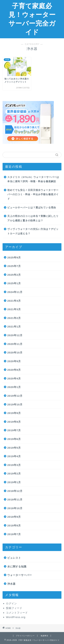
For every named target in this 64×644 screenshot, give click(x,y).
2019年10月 (15, 404)
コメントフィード (17, 613)
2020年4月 (14, 378)
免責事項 (44, 636)
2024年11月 (15, 292)
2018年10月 (15, 508)
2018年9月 (14, 517)
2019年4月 (14, 456)
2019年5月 (14, 448)
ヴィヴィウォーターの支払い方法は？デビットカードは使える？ (33, 231)
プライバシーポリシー (25, 636)
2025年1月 (14, 283)
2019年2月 (14, 474)
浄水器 (11, 584)
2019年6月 (14, 439)
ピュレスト (14, 558)
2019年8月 (14, 422)
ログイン (11, 603)
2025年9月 (14, 257)
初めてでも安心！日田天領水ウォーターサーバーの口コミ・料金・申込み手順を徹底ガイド (33, 194)
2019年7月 (14, 430)
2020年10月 (15, 353)
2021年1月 (14, 327)
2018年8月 (14, 525)
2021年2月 (14, 318)
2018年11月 (15, 499)
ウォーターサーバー (20, 575)
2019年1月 (14, 482)
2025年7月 (14, 266)
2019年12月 (15, 396)
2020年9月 (14, 361)
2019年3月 (14, 465)
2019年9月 (14, 413)
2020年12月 (15, 335)
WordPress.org (16, 617)
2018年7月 (14, 534)
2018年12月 (15, 491)
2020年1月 (14, 387)
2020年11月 (15, 344)
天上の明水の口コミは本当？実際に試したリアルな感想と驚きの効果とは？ (33, 218)
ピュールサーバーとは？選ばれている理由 (32, 208)
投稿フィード (14, 608)
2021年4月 (14, 301)
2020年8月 (14, 370)
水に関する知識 (17, 566)
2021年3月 (14, 309)
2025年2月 (14, 275)
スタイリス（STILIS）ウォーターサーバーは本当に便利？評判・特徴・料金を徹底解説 (33, 179)
